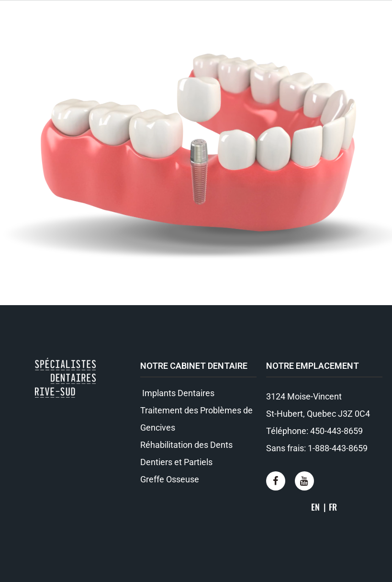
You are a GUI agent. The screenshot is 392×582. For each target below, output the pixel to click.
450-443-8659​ (336, 431)
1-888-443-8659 (338, 448)
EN (315, 507)
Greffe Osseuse (170, 479)
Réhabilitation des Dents (186, 445)
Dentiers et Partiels (176, 462)
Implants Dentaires (177, 393)
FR (333, 507)
